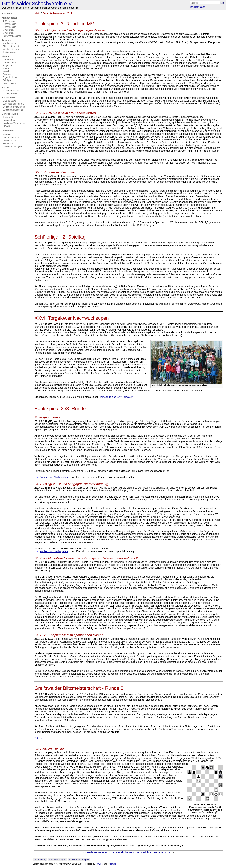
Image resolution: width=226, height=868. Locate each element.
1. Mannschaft (9, 21)
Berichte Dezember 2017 (155, 852)
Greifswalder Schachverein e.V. (37, 4)
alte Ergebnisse (10, 94)
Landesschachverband (14, 104)
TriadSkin (112, 864)
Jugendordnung (10, 77)
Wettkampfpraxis (11, 49)
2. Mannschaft (9, 24)
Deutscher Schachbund (14, 107)
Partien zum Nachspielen (54, 477)
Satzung (7, 74)
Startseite (7, 14)
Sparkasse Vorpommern (14, 123)
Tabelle (38, 738)
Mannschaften (10, 18)
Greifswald (8, 117)
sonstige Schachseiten (13, 110)
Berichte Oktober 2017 (101, 852)
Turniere (7, 40)
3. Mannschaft (9, 27)
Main (37, 13)
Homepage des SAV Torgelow (116, 397)
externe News (9, 101)
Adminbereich (9, 141)
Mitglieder (7, 66)
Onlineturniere (9, 52)
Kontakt (6, 71)
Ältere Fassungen (58, 860)
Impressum (8, 130)
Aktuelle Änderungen (79, 860)
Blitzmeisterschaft (11, 46)
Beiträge (7, 80)
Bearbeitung (40, 860)
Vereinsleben (9, 60)
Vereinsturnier (9, 43)
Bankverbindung (11, 83)
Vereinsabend (9, 63)
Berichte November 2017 (57, 13)
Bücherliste (8, 144)
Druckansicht (197, 7)
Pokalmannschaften (12, 36)
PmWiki (6, 126)
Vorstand (7, 68)
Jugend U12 (9, 33)
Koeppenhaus (9, 120)
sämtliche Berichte (11, 91)
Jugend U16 (9, 30)
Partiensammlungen (12, 147)
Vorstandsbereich (11, 138)
